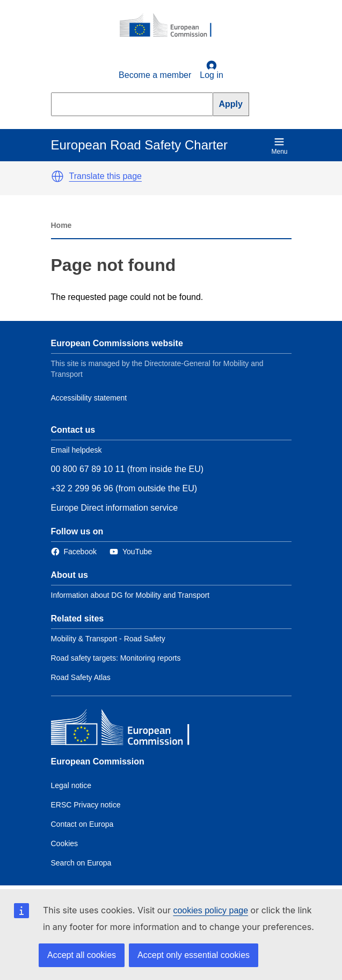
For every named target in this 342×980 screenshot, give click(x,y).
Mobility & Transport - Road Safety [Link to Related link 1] (108, 639)
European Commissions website (117, 343)
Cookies (65, 843)
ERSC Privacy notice (86, 805)
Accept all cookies (82, 955)
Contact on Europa (82, 824)
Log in (212, 70)
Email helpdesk (77, 450)
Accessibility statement (89, 398)
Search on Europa (81, 863)
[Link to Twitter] (131, 552)
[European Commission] (171, 26)
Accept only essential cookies (194, 955)
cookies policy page (210, 910)
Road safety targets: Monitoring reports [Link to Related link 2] (116, 658)
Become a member (155, 75)
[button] (57, 176)
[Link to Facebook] (74, 552)
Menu (279, 146)
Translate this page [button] (105, 176)
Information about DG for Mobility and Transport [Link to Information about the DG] (130, 595)
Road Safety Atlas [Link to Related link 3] (81, 677)
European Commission (98, 761)
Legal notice (71, 785)
